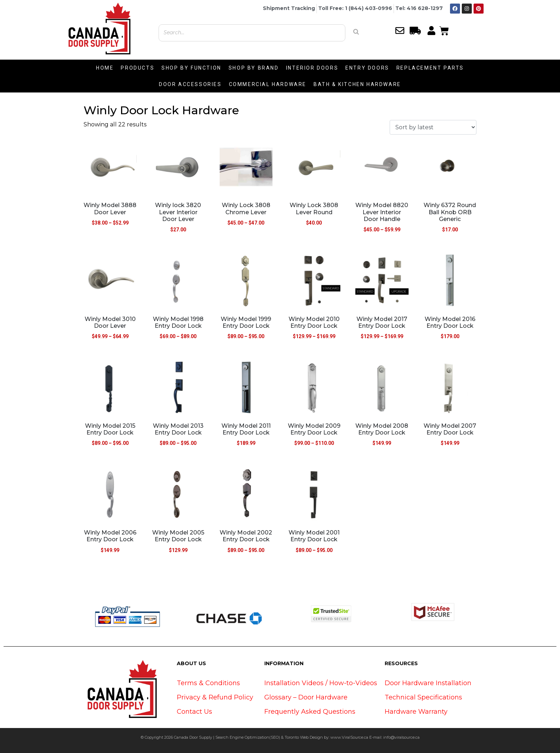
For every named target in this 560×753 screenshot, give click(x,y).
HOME (105, 68)
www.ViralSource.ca (349, 737)
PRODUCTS (137, 68)
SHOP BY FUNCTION (191, 68)
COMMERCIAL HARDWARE (268, 84)
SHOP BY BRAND (254, 68)
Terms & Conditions (208, 683)
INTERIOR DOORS (312, 68)
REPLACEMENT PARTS (430, 68)
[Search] (356, 32)
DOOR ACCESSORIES (190, 84)
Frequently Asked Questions (310, 712)
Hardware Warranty (416, 712)
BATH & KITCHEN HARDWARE (357, 84)
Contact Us (194, 712)
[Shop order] (433, 127)
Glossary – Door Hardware (306, 697)
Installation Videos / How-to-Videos (321, 683)
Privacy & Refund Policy (215, 697)
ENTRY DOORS (367, 68)
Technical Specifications (423, 697)
